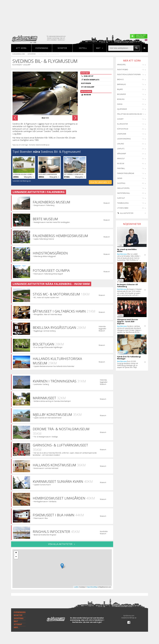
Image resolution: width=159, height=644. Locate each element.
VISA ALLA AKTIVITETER (62, 544)
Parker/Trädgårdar (126, 173)
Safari (120, 178)
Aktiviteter (31, 54)
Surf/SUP (121, 198)
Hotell (83, 48)
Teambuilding (123, 203)
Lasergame (122, 134)
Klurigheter (122, 124)
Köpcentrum (123, 129)
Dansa (120, 104)
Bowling (121, 99)
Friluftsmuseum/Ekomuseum (129, 114)
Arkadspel (121, 65)
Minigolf (121, 159)
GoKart (120, 119)
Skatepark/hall (124, 193)
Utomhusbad (123, 208)
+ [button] (16, 553)
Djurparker (122, 109)
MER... (17, 627)
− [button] (16, 557)
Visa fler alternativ (100, 182)
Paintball (121, 168)
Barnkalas (121, 84)
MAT (16, 621)
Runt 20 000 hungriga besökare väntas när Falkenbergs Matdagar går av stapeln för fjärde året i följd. (128, 364)
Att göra (21, 48)
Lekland (121, 144)
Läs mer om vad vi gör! (92, 622)
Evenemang (42, 48)
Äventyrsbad (123, 70)
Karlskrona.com (19, 54)
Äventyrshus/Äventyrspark (129, 74)
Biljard (120, 89)
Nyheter (62, 48)
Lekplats (121, 149)
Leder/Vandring (124, 139)
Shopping (121, 183)
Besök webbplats (91, 80)
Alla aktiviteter (125, 213)
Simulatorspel (123, 188)
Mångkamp (122, 154)
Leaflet (76, 587)
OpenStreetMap (92, 587)
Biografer (121, 94)
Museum (121, 163)
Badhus (120, 79)
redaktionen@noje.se (129, 618)
